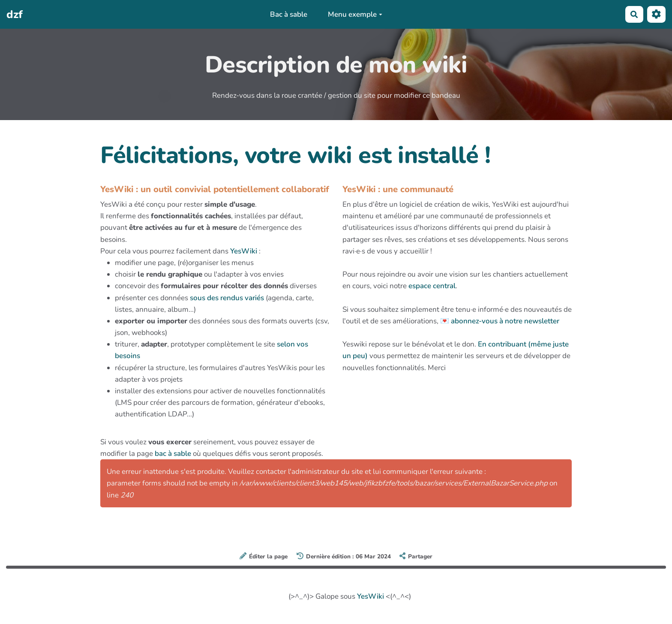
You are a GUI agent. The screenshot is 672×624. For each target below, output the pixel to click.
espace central (432, 286)
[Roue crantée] (656, 14)
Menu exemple (355, 14)
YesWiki (244, 251)
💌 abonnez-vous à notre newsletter (500, 321)
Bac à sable (289, 14)
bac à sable (173, 454)
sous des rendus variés (227, 298)
